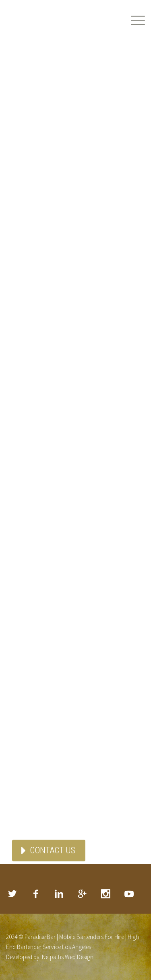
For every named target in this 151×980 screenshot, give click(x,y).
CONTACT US (53, 850)
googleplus (82, 894)
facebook (35, 894)
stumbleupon (105, 894)
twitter (12, 894)
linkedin (59, 894)
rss (129, 894)
